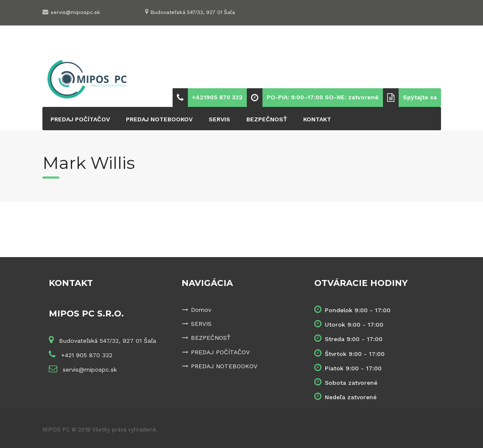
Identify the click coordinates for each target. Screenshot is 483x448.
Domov (201, 310)
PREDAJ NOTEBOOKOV (159, 119)
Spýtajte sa (420, 97)
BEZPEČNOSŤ (267, 119)
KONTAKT (317, 119)
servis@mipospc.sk (75, 12)
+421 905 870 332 (86, 355)
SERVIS (219, 119)
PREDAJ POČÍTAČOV (80, 119)
